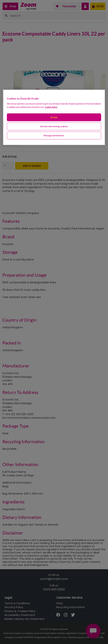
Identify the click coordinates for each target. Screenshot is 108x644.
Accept (54, 117)
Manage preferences (54, 135)
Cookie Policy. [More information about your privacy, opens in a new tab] (51, 107)
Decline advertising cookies (54, 126)
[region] (54, 117)
